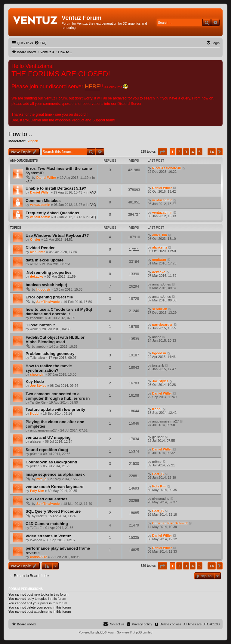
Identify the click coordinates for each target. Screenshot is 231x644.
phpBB (100, 632)
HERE (92, 87)
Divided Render (40, 248)
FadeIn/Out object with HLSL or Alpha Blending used (55, 340)
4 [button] (193, 152)
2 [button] (179, 152)
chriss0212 (39, 557)
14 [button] (212, 152)
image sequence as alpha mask (55, 474)
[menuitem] (40, 43)
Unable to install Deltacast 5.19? (56, 188)
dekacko (37, 276)
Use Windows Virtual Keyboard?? (57, 235)
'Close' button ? (40, 325)
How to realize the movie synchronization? (49, 368)
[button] (162, 152)
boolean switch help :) (46, 285)
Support (33, 141)
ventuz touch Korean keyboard (55, 487)
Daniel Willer (46, 178)
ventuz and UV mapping (48, 437)
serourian (160, 309)
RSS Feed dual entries (46, 499)
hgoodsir (43, 289)
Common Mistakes (43, 201)
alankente (38, 252)
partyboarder (162, 325)
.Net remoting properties (49, 272)
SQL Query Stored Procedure (53, 511)
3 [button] (186, 152)
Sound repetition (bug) (47, 450)
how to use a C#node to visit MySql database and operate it (59, 312)
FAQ (29, 181)
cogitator (159, 260)
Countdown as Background (51, 462)
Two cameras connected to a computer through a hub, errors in (58, 396)
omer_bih (160, 235)
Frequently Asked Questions (52, 213)
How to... (20, 134)
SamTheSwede (48, 302)
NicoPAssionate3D (167, 168)
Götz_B (158, 474)
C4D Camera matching (47, 524)
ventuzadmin (40, 205)
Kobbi (35, 414)
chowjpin (37, 374)
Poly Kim (37, 491)
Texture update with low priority (55, 409)
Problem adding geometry (50, 354)
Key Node (35, 382)
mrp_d (42, 479)
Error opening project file (49, 297)
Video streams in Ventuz (48, 536)
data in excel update (45, 260)
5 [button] (200, 152)
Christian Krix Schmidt (170, 523)
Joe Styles (38, 386)
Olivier (35, 240)
